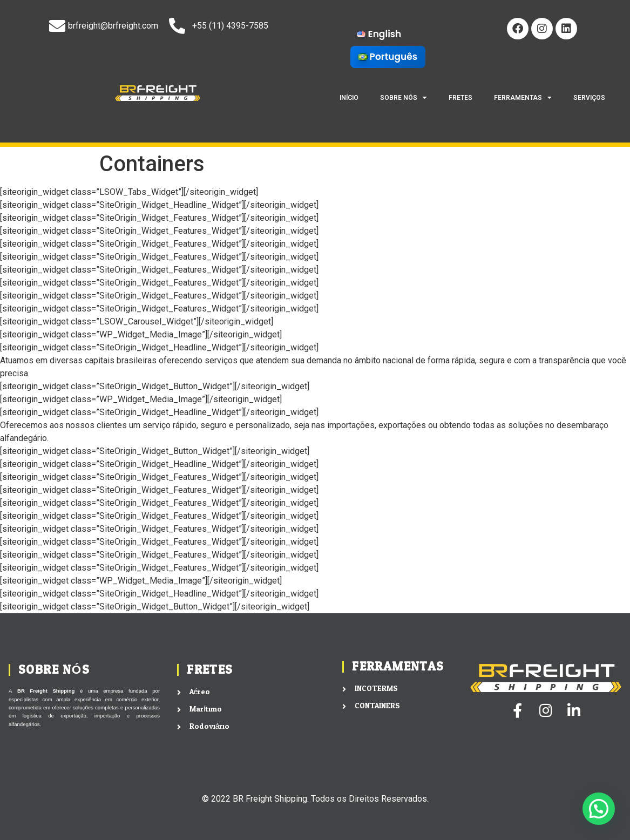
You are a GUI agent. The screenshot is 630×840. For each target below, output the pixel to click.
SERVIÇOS (589, 98)
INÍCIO (349, 98)
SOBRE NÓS (404, 98)
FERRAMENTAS (523, 98)
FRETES (460, 98)
